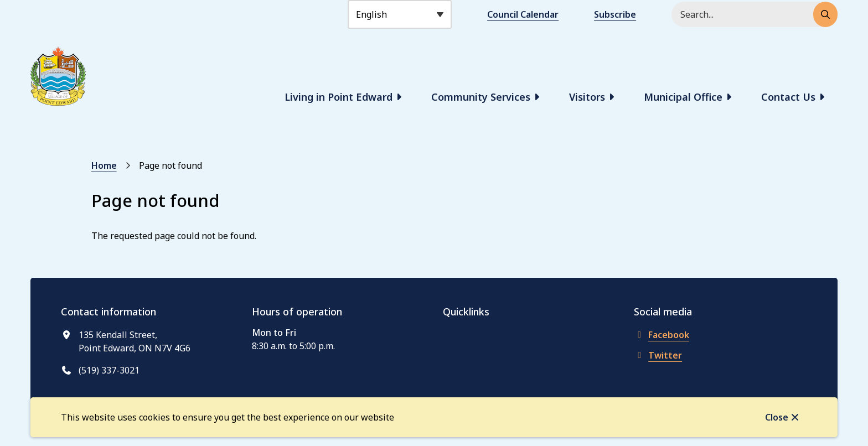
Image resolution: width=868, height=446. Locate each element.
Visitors (587, 97)
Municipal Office (683, 97)
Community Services (481, 97)
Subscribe (615, 14)
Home (104, 165)
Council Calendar (523, 14)
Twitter (658, 355)
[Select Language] (400, 14)
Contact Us (788, 97)
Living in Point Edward (339, 97)
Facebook (662, 335)
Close (777, 417)
